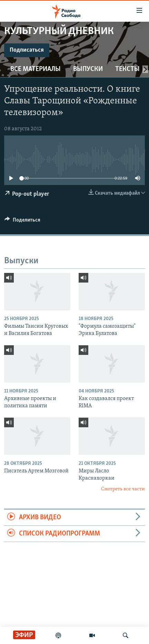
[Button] (22, 222)
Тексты (127, 69)
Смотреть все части (123, 489)
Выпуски (88, 69)
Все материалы (36, 69)
